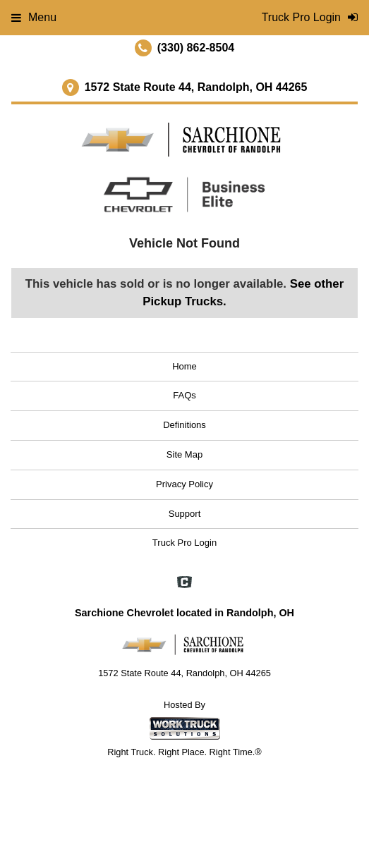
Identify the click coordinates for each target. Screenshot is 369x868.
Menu (34, 17)
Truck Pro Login (184, 543)
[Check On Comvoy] (184, 584)
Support (185, 514)
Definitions (184, 425)
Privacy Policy (184, 484)
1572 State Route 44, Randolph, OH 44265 (196, 87)
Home (184, 366)
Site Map (184, 454)
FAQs (184, 395)
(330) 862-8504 (196, 48)
